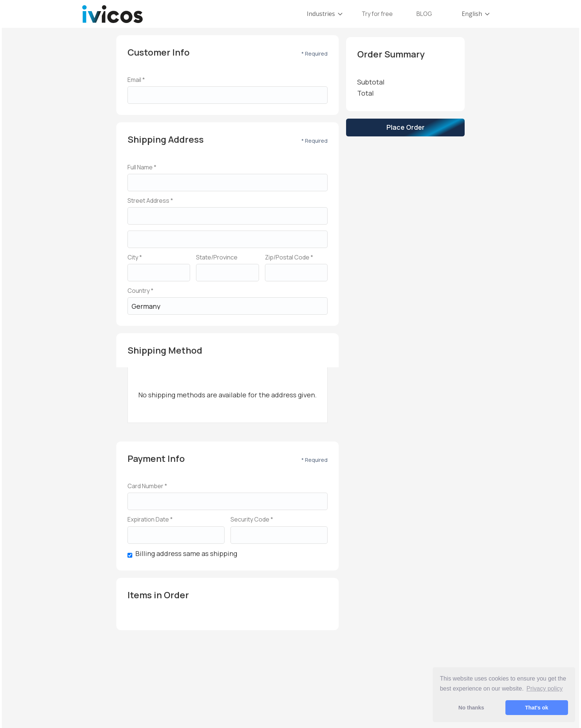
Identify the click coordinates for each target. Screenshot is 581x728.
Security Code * (252, 519)
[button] (325, 14)
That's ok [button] (537, 708)
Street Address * (150, 201)
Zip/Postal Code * (289, 257)
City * (135, 257)
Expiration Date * (150, 519)
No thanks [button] (471, 708)
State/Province (217, 257)
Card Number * (147, 486)
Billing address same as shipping (186, 554)
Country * (140, 291)
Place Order (406, 127)
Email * (136, 80)
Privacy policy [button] (545, 689)
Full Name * (142, 167)
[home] (112, 14)
